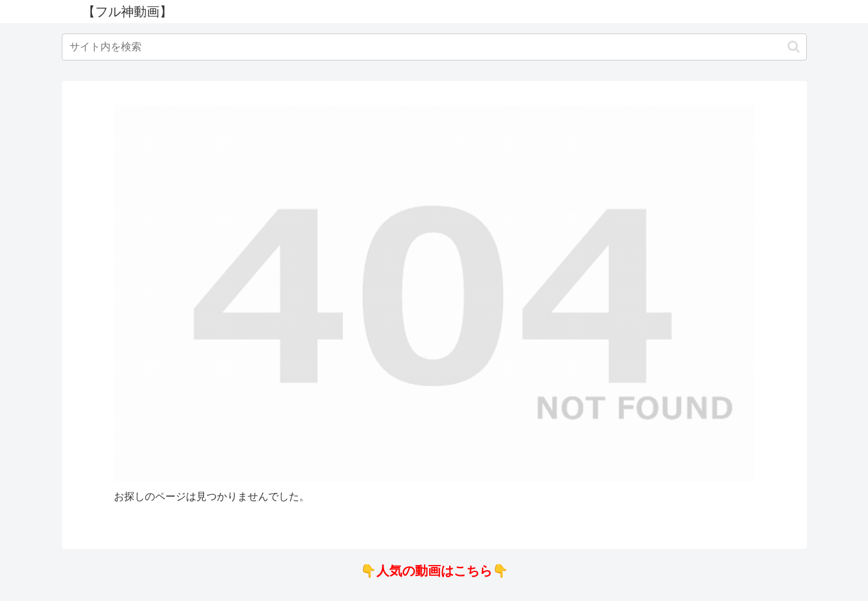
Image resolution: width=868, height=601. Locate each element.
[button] (794, 47)
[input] (434, 47)
